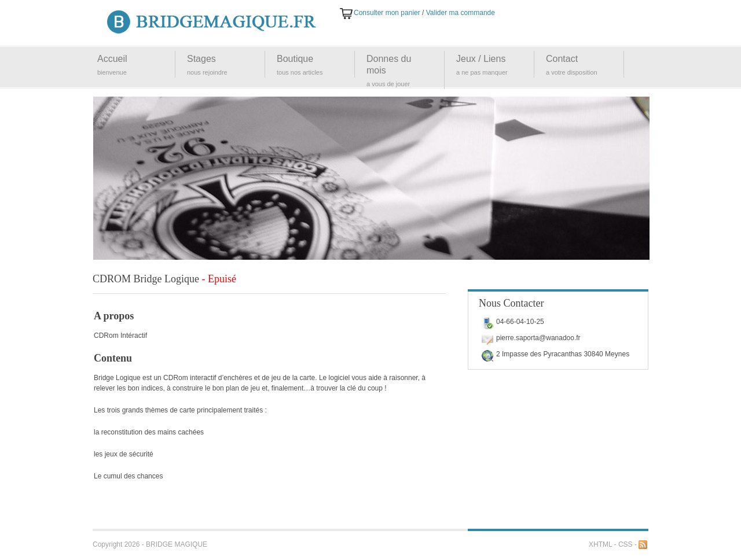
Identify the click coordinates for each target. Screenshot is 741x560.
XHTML (600, 544)
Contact (562, 59)
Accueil (112, 59)
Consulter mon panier (387, 13)
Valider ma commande (461, 13)
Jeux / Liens (481, 59)
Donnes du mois (389, 65)
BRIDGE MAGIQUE (177, 544)
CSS (626, 544)
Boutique (295, 59)
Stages (201, 59)
